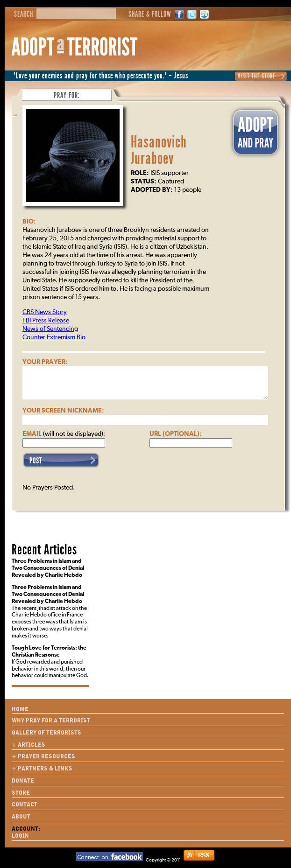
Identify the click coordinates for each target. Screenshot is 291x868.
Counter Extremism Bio (54, 337)
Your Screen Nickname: (63, 411)
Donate (23, 781)
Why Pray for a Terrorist (51, 721)
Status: (144, 182)
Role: (140, 173)
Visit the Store (257, 76)
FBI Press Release (46, 321)
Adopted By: (152, 190)
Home (20, 709)
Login (20, 836)
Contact (25, 805)
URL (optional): (176, 434)
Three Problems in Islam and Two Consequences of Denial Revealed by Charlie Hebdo (48, 568)
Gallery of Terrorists (46, 733)
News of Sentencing (50, 329)
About (21, 817)
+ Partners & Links (42, 769)
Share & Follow (150, 14)
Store (21, 793)
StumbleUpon (205, 14)
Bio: (29, 222)
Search (24, 14)
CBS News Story (45, 312)
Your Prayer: (45, 362)
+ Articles (28, 745)
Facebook (179, 14)
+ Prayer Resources (43, 756)
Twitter (192, 14)
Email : (64, 434)
